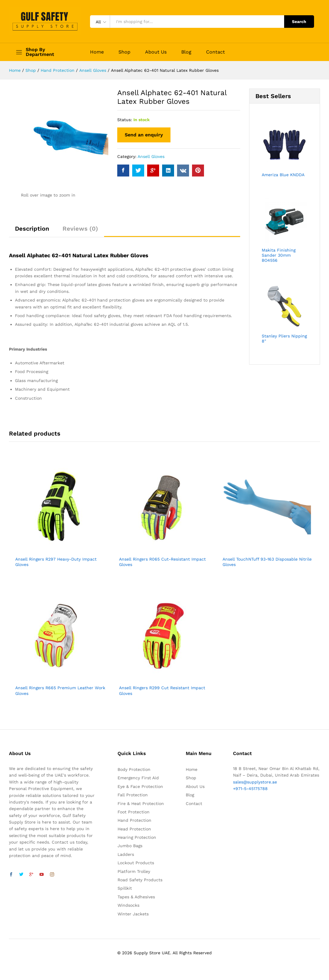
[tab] (32, 231)
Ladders (126, 854)
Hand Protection (134, 820)
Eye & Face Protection (140, 786)
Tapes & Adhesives (136, 897)
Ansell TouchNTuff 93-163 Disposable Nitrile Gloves (267, 562)
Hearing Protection (137, 837)
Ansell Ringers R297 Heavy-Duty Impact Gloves (56, 562)
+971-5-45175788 (250, 789)
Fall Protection (133, 795)
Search (299, 22)
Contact (215, 52)
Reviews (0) (80, 229)
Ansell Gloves (151, 156)
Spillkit (125, 888)
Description (32, 229)
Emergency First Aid (138, 778)
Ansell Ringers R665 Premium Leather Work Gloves (60, 690)
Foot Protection (134, 812)
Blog (186, 52)
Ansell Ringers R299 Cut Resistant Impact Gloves (162, 690)
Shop (124, 52)
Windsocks (128, 905)
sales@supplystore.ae (255, 782)
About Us (156, 52)
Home (97, 52)
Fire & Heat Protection (141, 804)
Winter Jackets (133, 914)
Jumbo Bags (130, 846)
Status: (125, 120)
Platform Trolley (134, 871)
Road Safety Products (140, 880)
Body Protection (134, 769)
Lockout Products (136, 863)
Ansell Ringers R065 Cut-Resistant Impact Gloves (162, 562)
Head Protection (134, 829)
